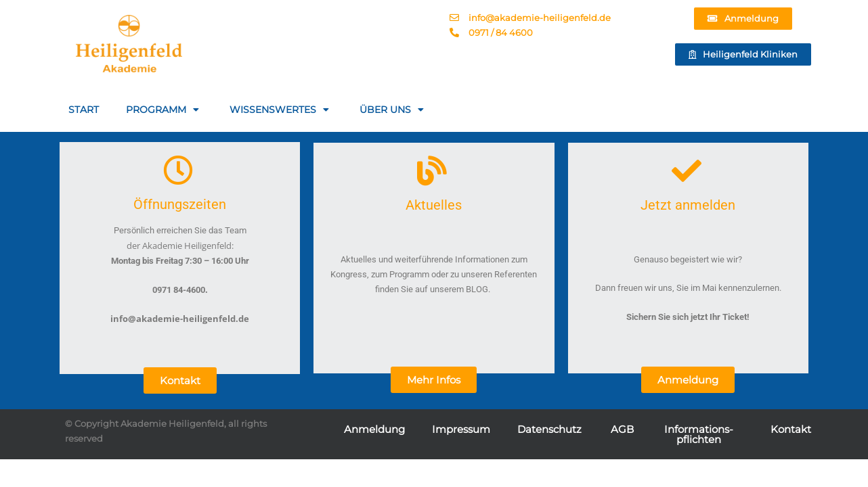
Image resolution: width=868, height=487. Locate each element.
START (84, 110)
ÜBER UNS (393, 110)
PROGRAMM (164, 110)
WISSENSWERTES (281, 110)
